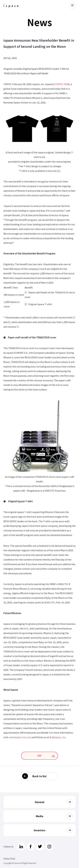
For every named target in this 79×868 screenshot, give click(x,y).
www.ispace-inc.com (20, 737)
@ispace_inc (59, 737)
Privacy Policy (9, 858)
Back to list (39, 776)
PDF (40, 756)
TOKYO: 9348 (62, 84)
